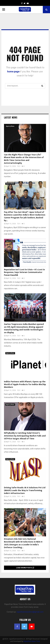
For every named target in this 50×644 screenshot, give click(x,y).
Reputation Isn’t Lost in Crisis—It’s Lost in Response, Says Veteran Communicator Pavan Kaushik (24, 272)
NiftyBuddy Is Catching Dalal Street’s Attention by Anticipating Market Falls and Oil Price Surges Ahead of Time (25, 436)
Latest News (11, 117)
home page (13, 71)
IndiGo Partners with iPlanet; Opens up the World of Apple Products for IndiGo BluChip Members (25, 384)
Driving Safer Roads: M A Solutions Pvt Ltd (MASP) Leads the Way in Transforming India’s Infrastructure (25, 490)
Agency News (10, 126)
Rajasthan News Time (32, 641)
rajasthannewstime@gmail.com (30, 612)
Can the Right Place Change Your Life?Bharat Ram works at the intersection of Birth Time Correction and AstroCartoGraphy (24, 159)
